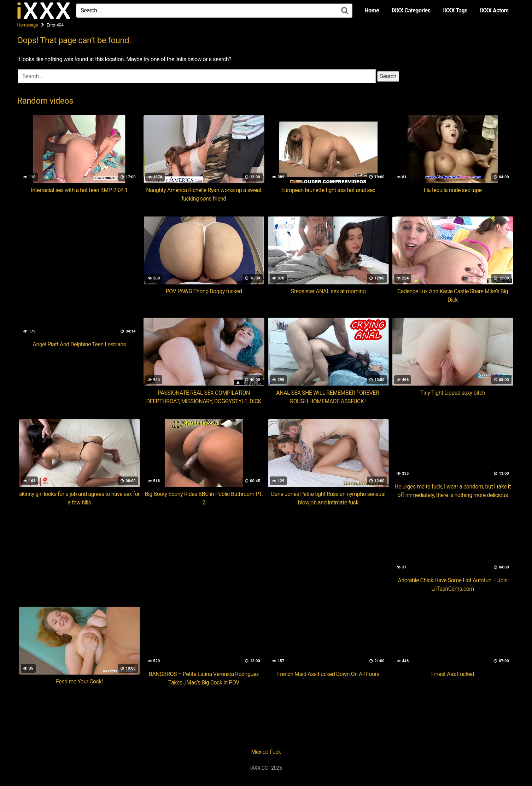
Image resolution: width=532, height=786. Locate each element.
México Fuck (266, 752)
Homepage (28, 25)
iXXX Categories (411, 10)
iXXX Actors (494, 10)
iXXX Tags (455, 10)
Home (372, 10)
